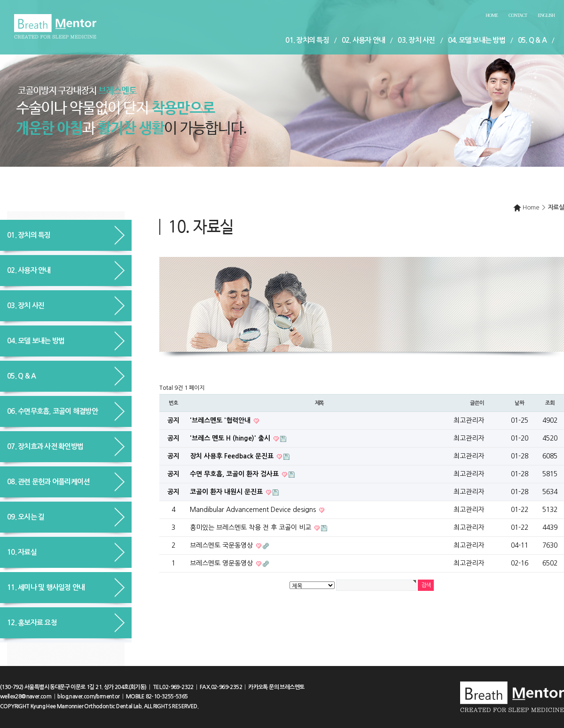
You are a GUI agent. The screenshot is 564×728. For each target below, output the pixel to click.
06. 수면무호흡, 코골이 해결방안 (52, 411)
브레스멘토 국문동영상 (222, 545)
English (546, 15)
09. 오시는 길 (26, 517)
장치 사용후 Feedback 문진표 (233, 456)
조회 (550, 403)
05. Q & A (532, 40)
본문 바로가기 (0, 0)
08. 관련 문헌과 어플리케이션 (48, 482)
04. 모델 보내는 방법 (477, 40)
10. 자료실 (22, 552)
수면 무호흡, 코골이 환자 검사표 (235, 474)
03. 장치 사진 (416, 40)
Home (491, 15)
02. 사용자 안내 (364, 40)
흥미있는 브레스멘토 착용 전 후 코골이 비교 (251, 527)
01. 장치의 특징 (307, 40)
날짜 (519, 403)
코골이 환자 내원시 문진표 (227, 492)
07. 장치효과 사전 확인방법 (45, 446)
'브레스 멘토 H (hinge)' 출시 (231, 438)
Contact (518, 15)
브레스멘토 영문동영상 (222, 563)
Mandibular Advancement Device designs (254, 510)
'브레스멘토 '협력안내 (221, 420)
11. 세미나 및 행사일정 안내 (46, 587)
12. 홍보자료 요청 (32, 623)
